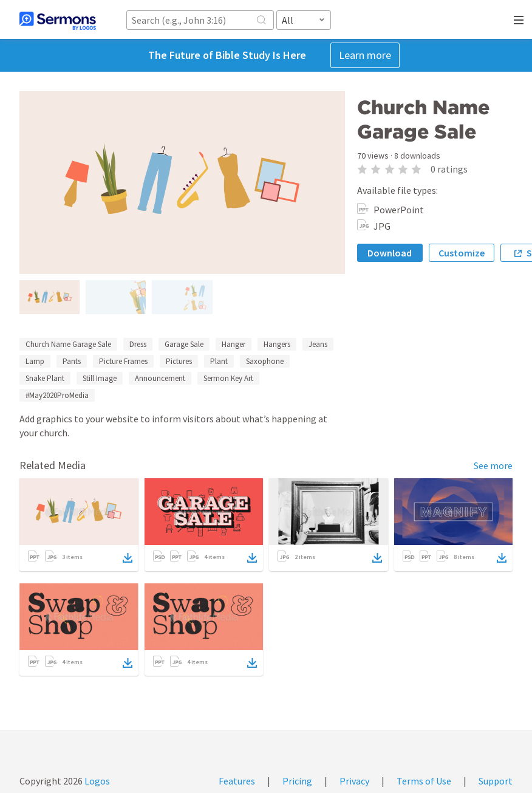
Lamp (35, 361)
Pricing (297, 781)
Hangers (277, 344)
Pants (72, 361)
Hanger (234, 344)
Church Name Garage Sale (68, 344)
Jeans (318, 344)
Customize (462, 253)
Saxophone (265, 361)
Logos (96, 781)
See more (493, 465)
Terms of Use (424, 781)
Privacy (354, 781)
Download (390, 253)
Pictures (179, 361)
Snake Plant (45, 378)
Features (237, 781)
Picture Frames (123, 361)
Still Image (100, 378)
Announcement (160, 378)
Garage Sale (184, 344)
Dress (138, 344)
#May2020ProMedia (57, 395)
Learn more (365, 55)
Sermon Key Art (228, 378)
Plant (219, 361)
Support (496, 781)
